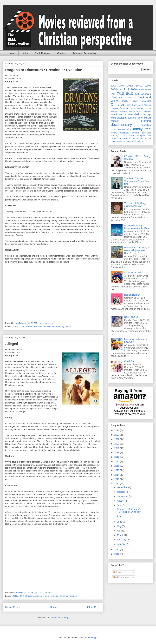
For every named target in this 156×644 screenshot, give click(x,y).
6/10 (113, 94)
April (120, 531)
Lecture (131, 112)
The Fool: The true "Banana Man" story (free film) (137, 181)
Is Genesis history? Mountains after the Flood (137, 227)
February (122, 540)
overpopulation (144, 136)
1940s (122, 86)
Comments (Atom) (59, 618)
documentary (58, 326)
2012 (117, 484)
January (121, 544)
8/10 (22, 596)
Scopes (73, 596)
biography (122, 118)
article (114, 118)
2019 (117, 452)
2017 (117, 461)
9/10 (137, 94)
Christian (29, 326)
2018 (117, 457)
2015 (117, 470)
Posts (117, 572)
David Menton (144, 105)
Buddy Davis (130, 101)
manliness (146, 133)
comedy (115, 121)
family (68, 326)
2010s (16, 326)
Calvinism (146, 101)
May (119, 526)
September (123, 496)
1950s (130, 86)
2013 (117, 479)
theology (139, 141)
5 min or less (145, 90)
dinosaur (47, 326)
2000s (115, 90)
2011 (117, 550)
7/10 (22, 326)
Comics (61, 53)
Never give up (131, 317)
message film (118, 136)
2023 (117, 435)
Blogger (94, 638)
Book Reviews (42, 53)
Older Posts (94, 607)
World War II (118, 114)
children (146, 118)
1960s (139, 86)
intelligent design (129, 133)
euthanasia (116, 130)
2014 (117, 475)
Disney (114, 108)
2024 (117, 430)
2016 (117, 466)
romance (64, 596)
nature (131, 135)
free (148, 129)
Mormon (139, 112)
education (146, 125)
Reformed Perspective (84, 53)
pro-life (127, 138)
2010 (117, 554)
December (123, 487)
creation (38, 326)
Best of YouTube (128, 98)
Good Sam (130, 361)
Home (12, 53)
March (120, 535)
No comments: (47, 323)
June (120, 522)
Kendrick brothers (119, 112)
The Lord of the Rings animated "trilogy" (135, 205)
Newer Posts (12, 607)
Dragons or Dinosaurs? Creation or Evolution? (45, 70)
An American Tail (133, 272)
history (114, 133)
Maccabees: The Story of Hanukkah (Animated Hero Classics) (137, 250)
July (119, 505)
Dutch (133, 109)
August (121, 501)
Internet (141, 109)
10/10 (113, 86)
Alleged (12, 344)
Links (25, 53)
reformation (138, 138)
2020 (117, 448)
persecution (116, 138)
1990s (148, 86)
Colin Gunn (132, 105)
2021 (117, 444)
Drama (46, 596)
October (121, 492)
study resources (128, 141)
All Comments (121, 577)
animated (133, 114)
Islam (148, 109)
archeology (146, 115)
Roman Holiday (132, 295)
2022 (117, 439)
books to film (134, 118)
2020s (134, 90)
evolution (55, 596)
